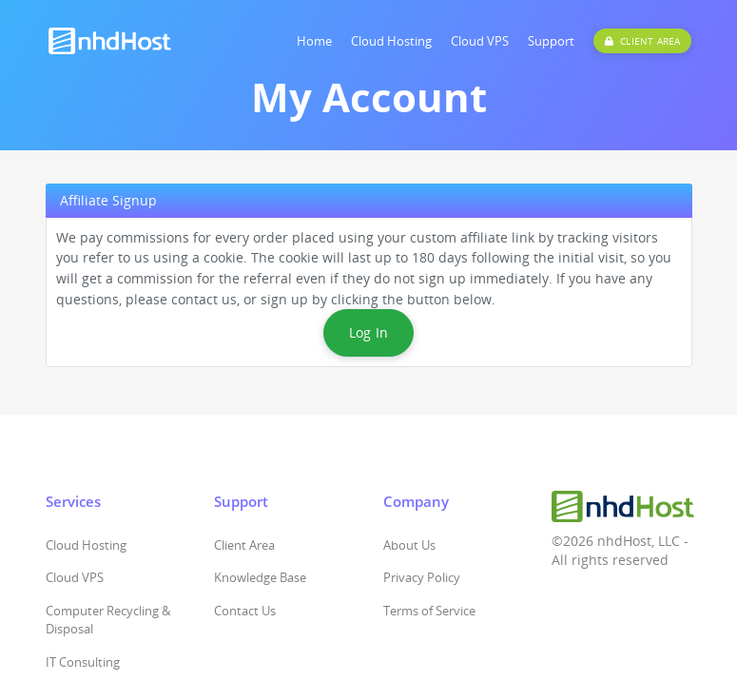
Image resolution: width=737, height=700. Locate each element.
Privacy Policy (422, 577)
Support (551, 41)
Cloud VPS (480, 41)
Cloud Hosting (391, 41)
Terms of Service (429, 611)
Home (314, 41)
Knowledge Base (260, 577)
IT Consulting (83, 662)
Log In (369, 332)
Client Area (244, 545)
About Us (409, 545)
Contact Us (245, 611)
